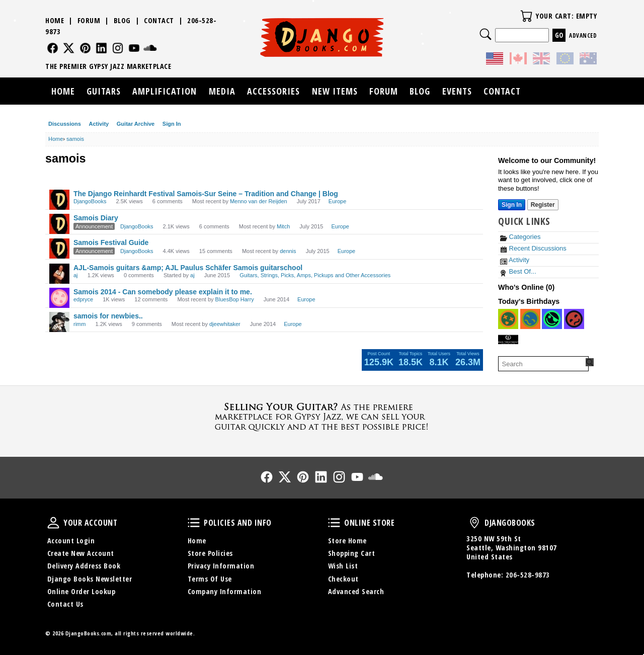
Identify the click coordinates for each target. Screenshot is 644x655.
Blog (122, 20)
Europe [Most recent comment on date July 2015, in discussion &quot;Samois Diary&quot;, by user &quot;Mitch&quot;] (340, 226)
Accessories (273, 91)
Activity (99, 124)
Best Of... (518, 271)
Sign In (172, 124)
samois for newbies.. (108, 316)
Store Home (347, 541)
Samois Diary (96, 218)
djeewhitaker (225, 324)
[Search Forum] (590, 362)
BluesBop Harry (235, 299)
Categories (520, 237)
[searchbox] (543, 364)
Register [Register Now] (543, 205)
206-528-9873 (528, 575)
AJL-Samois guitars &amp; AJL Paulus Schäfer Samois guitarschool (188, 268)
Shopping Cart (352, 553)
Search (486, 34)
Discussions (65, 124)
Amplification (165, 91)
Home (55, 20)
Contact (159, 20)
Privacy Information (221, 566)
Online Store (334, 523)
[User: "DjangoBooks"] (59, 200)
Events (457, 91)
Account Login (71, 541)
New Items (335, 91)
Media (222, 91)
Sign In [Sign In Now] (512, 205)
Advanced (583, 35)
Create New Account (81, 553)
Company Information (225, 591)
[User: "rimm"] (59, 322)
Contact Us (65, 604)
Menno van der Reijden (259, 201)
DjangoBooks (90, 201)
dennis (288, 251)
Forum (89, 20)
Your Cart (526, 16)
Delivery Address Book (84, 566)
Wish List (343, 566)
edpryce (83, 299)
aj (76, 275)
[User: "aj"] (59, 274)
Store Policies (210, 553)
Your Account (53, 523)
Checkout (343, 579)
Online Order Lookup (82, 591)
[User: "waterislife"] (552, 319)
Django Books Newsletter (90, 579)
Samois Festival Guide (111, 242)
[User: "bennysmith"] (508, 340)
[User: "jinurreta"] (508, 319)
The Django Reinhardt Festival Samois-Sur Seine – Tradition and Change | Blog (206, 194)
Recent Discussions (533, 248)
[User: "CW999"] (530, 319)
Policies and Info (194, 523)
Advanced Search (356, 591)
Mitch (283, 226)
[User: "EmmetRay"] (574, 319)
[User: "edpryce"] (59, 298)
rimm (79, 324)
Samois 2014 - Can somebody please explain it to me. (163, 292)
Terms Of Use (210, 579)
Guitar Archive (136, 124)
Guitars (104, 91)
